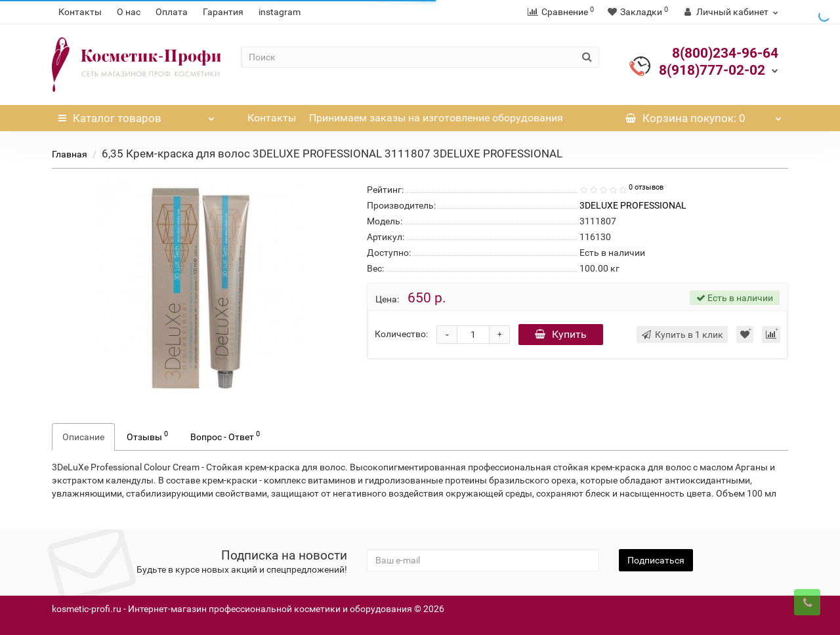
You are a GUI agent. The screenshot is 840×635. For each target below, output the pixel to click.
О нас (129, 12)
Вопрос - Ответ (225, 436)
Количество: (401, 334)
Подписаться (656, 560)
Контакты (80, 12)
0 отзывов (646, 187)
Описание (83, 437)
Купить (561, 334)
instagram (280, 12)
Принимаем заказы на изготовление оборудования (436, 118)
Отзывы (147, 436)
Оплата (172, 12)
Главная (70, 154)
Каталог (136, 115)
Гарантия (223, 12)
